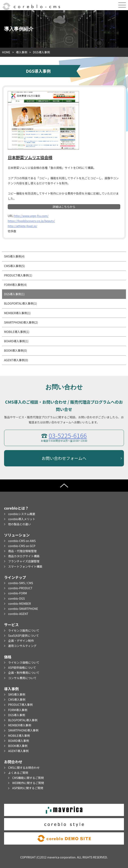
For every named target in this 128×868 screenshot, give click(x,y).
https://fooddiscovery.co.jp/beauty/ (31, 221)
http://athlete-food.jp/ (22, 226)
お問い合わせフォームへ (64, 458)
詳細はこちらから (64, 207)
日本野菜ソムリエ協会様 (30, 157)
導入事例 (22, 52)
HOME (6, 52)
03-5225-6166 (68, 435)
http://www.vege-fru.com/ (31, 216)
